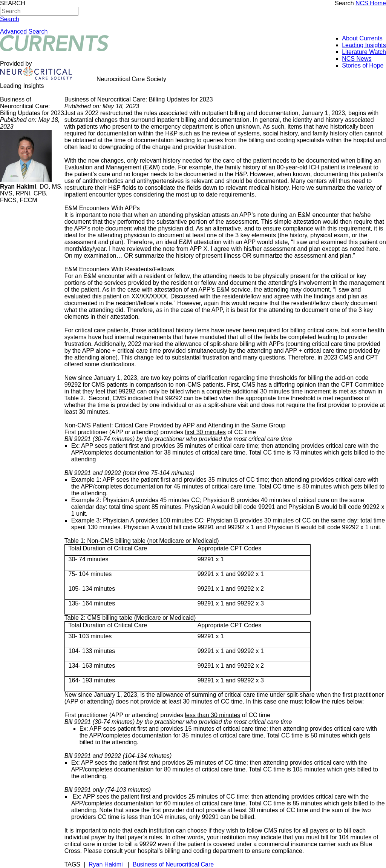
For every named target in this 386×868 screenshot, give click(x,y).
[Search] (39, 11)
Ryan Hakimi (106, 864)
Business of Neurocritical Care (173, 864)
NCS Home (371, 3)
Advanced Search (24, 31)
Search (344, 3)
